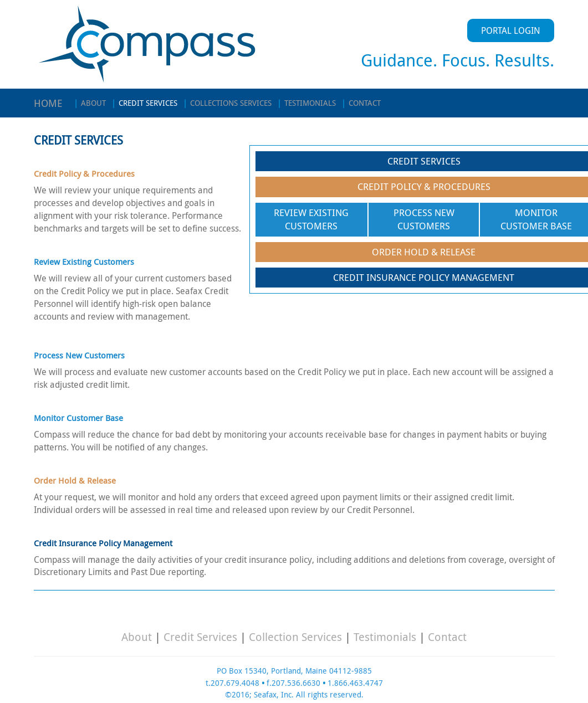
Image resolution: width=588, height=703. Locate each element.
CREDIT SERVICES (144, 103)
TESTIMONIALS (306, 103)
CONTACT (361, 103)
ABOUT (90, 103)
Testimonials (385, 637)
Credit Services (200, 637)
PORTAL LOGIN (511, 30)
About (137, 637)
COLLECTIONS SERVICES (227, 103)
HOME (48, 103)
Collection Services (295, 637)
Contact (447, 637)
